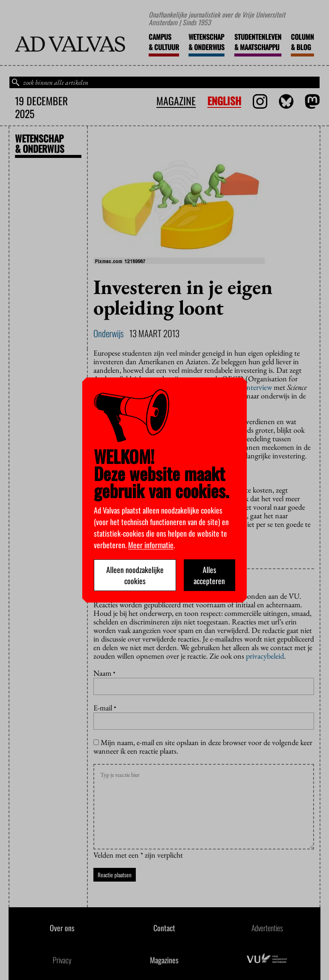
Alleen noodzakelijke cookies (135, 575)
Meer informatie (151, 545)
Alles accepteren (209, 575)
